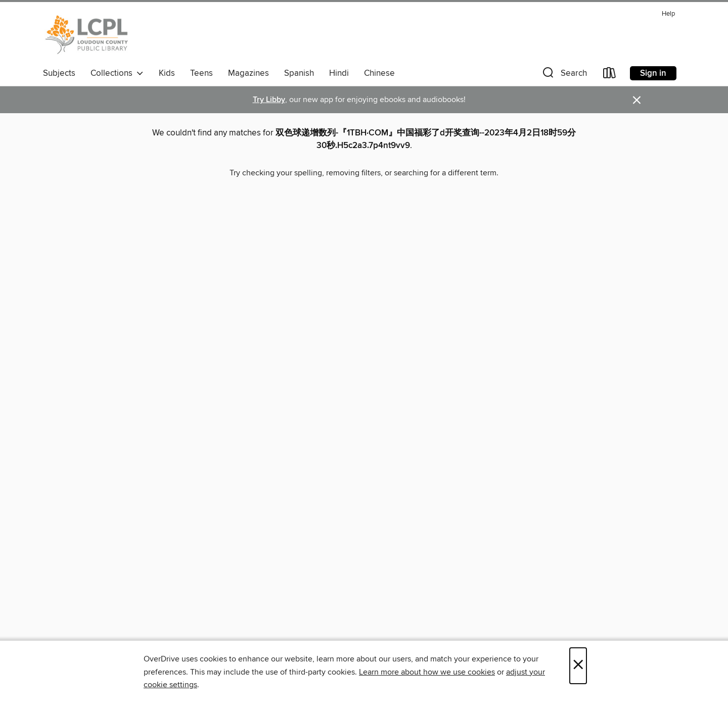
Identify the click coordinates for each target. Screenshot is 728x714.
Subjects (59, 73)
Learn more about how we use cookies (427, 672)
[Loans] (610, 75)
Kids (167, 73)
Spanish (299, 73)
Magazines (248, 73)
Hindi (339, 73)
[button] (564, 75)
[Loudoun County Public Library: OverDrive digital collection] (87, 35)
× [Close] (578, 666)
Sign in (653, 73)
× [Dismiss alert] (637, 100)
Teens (201, 73)
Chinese (379, 73)
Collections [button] (117, 73)
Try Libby (269, 100)
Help (668, 14)
